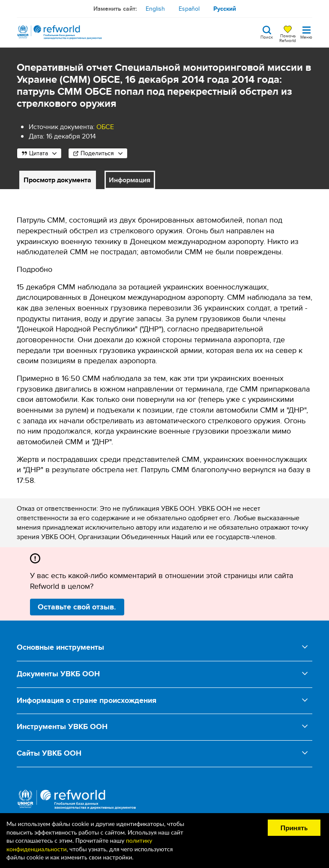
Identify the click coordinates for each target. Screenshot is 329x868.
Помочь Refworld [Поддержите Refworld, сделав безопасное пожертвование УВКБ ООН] (288, 38)
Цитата (39, 153)
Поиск (267, 36)
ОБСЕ (105, 127)
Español (189, 9)
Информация (130, 180)
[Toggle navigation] (306, 32)
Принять (294, 827)
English (155, 9)
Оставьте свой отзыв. (77, 607)
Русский (225, 9)
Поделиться (97, 153)
